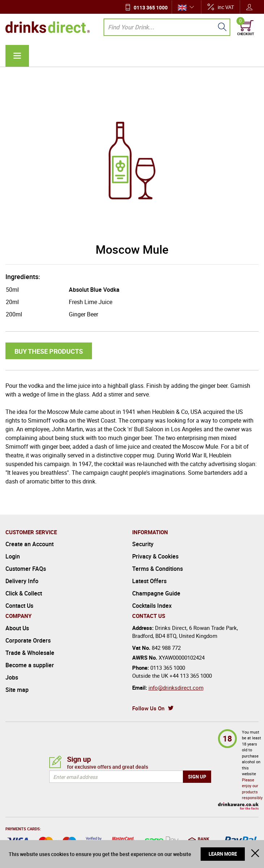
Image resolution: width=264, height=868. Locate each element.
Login (13, 556)
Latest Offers (149, 581)
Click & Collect (24, 593)
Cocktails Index (152, 606)
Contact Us (19, 606)
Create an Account (30, 544)
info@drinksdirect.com (176, 688)
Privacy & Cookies (155, 556)
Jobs (12, 677)
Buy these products (49, 351)
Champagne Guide (156, 593)
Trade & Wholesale (30, 653)
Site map (17, 690)
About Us (17, 628)
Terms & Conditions (158, 569)
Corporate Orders (28, 640)
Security (143, 544)
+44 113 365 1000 (191, 676)
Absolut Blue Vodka (94, 290)
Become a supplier (30, 665)
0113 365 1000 (151, 7)
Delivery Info (22, 581)
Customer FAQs (26, 569)
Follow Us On (148, 708)
